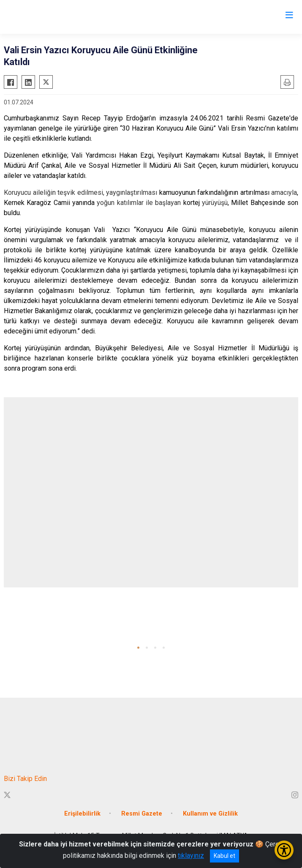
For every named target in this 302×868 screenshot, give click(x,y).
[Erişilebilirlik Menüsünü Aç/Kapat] (284, 850)
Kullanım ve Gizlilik (210, 814)
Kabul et (224, 856)
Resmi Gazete (142, 814)
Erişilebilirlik (82, 814)
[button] (138, 648)
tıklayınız (191, 856)
